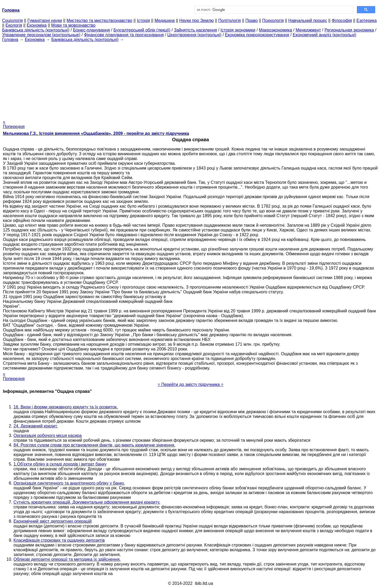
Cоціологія (12, 20)
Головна (10, 40)
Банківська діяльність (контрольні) (36, 30)
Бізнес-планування (92, 30)
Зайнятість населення (195, 30)
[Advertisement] (190, 79)
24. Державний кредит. (36, 426)
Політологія (230, 20)
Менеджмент (308, 30)
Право (251, 20)
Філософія (342, 20)
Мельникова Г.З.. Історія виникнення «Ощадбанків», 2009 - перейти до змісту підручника (96, 133)
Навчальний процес (308, 20)
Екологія (14, 25)
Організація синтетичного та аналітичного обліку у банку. (69, 483)
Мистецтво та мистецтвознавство (99, 20)
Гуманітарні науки (45, 20)
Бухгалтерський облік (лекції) (142, 30)
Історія (143, 20)
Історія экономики (238, 30)
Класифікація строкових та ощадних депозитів (59, 540)
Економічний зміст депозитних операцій (53, 521)
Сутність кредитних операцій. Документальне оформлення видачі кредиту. (87, 502)
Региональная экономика (349, 30)
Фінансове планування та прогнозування (124, 35)
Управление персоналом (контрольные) (41, 35)
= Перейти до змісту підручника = (191, 384)
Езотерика (367, 20)
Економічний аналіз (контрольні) (324, 35)
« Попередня (14, 124)
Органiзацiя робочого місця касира (48, 436)
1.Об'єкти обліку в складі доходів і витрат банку (60, 464)
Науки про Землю (196, 20)
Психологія (273, 20)
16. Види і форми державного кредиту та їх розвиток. (66, 407)
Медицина (165, 20)
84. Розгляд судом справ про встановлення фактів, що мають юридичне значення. (94, 445)
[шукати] (273, 10)
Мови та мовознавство (73, 25)
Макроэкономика (276, 30)
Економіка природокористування (257, 35)
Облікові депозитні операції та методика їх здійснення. (67, 559)
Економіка (37, 25)
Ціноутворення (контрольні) (194, 35)
